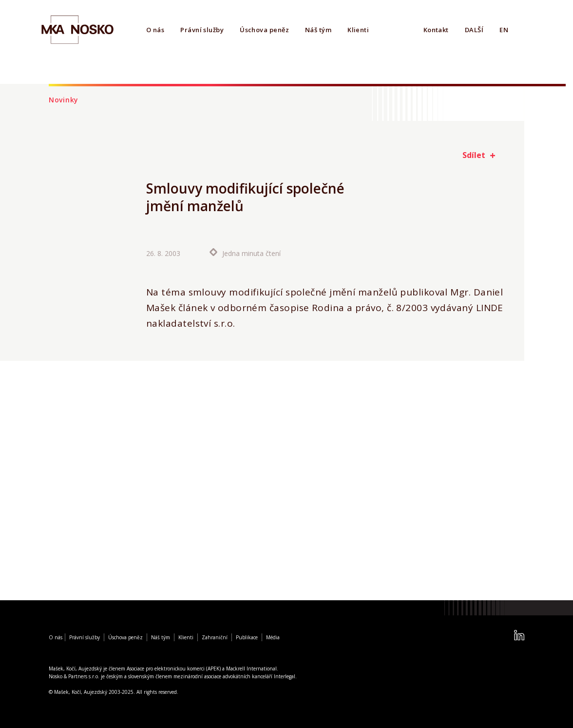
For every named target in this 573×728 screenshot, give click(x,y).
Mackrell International (251, 669)
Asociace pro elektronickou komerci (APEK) (174, 669)
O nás (155, 30)
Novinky (64, 100)
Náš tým (318, 30)
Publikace (247, 637)
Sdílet (474, 155)
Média (273, 637)
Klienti (358, 30)
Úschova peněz (264, 30)
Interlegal (285, 676)
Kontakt (436, 30)
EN (504, 30)
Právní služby (202, 30)
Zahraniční (215, 637)
